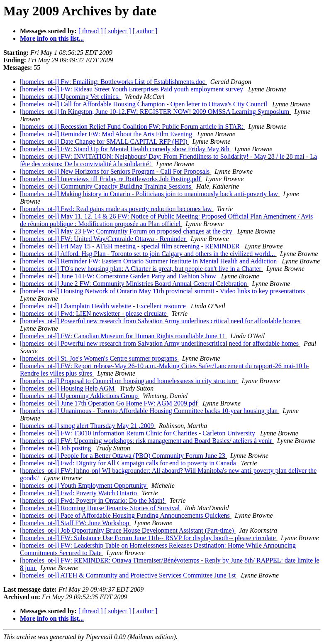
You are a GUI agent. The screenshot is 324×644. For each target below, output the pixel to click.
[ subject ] (118, 31)
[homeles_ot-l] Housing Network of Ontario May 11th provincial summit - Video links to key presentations (163, 291)
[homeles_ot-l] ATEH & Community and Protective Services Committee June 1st (129, 575)
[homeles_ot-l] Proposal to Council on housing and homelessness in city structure (129, 381)
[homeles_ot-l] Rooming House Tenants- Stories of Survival (101, 508)
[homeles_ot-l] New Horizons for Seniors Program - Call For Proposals (116, 171)
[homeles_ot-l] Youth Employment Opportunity (84, 485)
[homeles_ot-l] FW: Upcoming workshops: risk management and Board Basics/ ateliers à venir (147, 441)
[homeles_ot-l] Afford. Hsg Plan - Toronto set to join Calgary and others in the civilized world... (148, 254)
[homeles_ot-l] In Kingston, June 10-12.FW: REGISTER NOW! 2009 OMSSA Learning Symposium (155, 112)
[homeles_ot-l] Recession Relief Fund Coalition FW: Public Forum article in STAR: (133, 127)
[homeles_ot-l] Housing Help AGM (68, 388)
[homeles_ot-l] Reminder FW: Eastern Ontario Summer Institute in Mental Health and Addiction (149, 261)
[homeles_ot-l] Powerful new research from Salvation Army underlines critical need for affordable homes (161, 321)
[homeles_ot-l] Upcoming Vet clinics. (71, 97)
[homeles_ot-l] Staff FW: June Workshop (75, 523)
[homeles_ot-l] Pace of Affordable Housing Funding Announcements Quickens (126, 515)
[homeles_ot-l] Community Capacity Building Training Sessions (106, 186)
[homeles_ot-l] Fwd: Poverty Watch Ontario (79, 493)
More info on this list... (52, 38)
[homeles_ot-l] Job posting (56, 448)
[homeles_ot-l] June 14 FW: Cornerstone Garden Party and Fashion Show (119, 276)
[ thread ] (91, 31)
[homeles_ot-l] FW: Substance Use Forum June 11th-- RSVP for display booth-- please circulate (149, 538)
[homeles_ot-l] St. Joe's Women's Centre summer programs (99, 358)
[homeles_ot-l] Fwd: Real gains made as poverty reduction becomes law (117, 209)
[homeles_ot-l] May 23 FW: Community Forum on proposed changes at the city (127, 231)
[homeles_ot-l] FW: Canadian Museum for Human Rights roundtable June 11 (123, 336)
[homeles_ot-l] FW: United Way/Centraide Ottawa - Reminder (104, 239)
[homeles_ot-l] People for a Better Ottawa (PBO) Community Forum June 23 (123, 456)
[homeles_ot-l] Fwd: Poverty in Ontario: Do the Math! (93, 500)
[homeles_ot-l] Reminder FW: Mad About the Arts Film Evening (107, 134)
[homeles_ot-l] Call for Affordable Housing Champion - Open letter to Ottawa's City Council (144, 104)
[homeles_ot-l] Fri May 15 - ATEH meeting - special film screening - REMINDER (131, 246)
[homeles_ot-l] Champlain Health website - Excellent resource (104, 306)
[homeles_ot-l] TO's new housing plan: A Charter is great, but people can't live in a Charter (141, 269)
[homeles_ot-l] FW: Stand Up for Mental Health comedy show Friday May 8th (125, 149)
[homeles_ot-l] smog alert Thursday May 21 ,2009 (88, 426)
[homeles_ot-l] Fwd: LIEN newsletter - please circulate (94, 313)
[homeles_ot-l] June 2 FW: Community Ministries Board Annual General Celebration (134, 284)
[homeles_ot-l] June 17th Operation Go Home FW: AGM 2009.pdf (110, 403)
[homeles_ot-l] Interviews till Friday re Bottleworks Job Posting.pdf (111, 179)
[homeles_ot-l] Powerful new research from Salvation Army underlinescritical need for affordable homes (160, 343)
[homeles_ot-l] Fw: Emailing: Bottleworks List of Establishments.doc (113, 82)
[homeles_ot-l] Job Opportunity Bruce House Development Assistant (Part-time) (128, 530)
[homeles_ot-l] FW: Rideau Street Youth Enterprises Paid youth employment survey (132, 89)
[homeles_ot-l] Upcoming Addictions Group (80, 396)
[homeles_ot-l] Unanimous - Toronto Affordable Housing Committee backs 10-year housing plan (150, 411)
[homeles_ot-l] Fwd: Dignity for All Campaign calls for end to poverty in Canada (129, 463)
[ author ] (145, 31)
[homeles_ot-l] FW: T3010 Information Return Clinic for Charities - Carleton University (138, 433)
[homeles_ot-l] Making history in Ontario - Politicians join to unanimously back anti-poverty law (150, 194)
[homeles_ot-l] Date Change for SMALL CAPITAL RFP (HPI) (105, 141)
